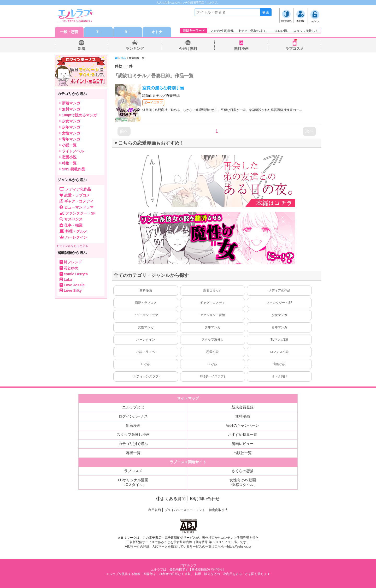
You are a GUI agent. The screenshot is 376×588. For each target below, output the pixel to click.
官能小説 (279, 364)
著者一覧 (133, 453)
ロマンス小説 (279, 352)
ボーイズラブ (153, 103)
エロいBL (281, 31)
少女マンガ (279, 315)
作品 (123, 58)
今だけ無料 (188, 49)
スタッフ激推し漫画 (133, 435)
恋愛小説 (213, 352)
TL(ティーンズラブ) (146, 376)
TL (98, 32)
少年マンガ (213, 327)
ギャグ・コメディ (213, 303)
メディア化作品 (279, 290)
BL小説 (213, 364)
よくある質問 (171, 499)
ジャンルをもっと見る (73, 246)
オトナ (157, 32)
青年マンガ (279, 327)
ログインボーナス (133, 416)
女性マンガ (146, 327)
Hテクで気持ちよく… (254, 31)
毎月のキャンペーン (243, 425)
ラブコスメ (295, 49)
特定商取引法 (218, 510)
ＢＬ (128, 32)
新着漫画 (133, 425)
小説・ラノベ (146, 352)
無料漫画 (241, 49)
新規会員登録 (243, 407)
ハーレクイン (146, 340)
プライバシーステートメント (185, 510)
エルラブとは (133, 407)
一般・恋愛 (69, 32)
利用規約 (155, 510)
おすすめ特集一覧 (243, 435)
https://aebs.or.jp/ (239, 547)
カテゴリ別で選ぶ (133, 444)
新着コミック (213, 290)
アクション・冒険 (213, 315)
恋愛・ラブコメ (146, 303)
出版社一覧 (243, 453)
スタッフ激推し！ (306, 31)
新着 (81, 49)
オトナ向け (279, 376)
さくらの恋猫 (243, 471)
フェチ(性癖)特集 (222, 31)
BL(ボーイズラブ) (213, 376)
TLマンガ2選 (280, 340)
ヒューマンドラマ (146, 315)
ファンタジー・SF (279, 303)
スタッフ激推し (213, 340)
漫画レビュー (243, 444)
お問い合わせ (205, 499)
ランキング (135, 49)
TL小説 (146, 364)
